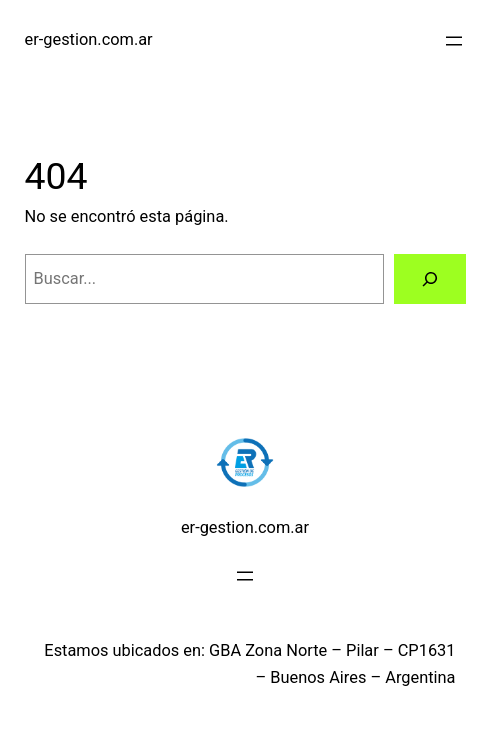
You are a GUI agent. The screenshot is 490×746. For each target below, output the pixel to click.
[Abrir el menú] (454, 41)
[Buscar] (430, 279)
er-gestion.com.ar (89, 39)
